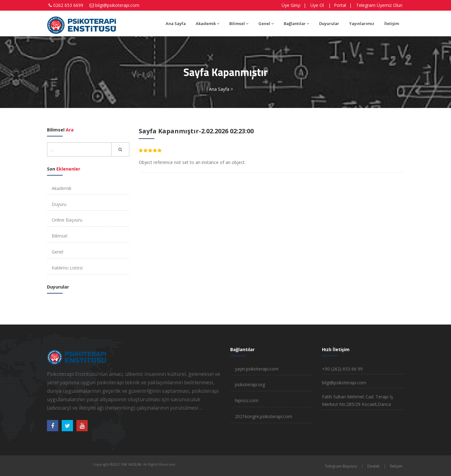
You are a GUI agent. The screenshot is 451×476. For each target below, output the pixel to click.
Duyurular (329, 23)
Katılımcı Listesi (67, 268)
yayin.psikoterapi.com (257, 369)
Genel (266, 23)
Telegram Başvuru (341, 466)
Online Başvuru (67, 220)
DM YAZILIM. (132, 464)
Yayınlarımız (362, 23)
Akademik (207, 23)
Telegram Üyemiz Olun (379, 5)
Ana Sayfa (176, 23)
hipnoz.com (247, 400)
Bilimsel (239, 23)
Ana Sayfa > (221, 89)
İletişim (392, 23)
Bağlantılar (296, 23)
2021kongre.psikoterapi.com (264, 416)
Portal (340, 5)
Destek (373, 466)
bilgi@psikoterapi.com (117, 5)
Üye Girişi (291, 5)
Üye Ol (317, 5)
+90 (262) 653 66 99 (342, 369)
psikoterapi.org (250, 384)
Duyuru (59, 204)
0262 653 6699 (68, 5)
